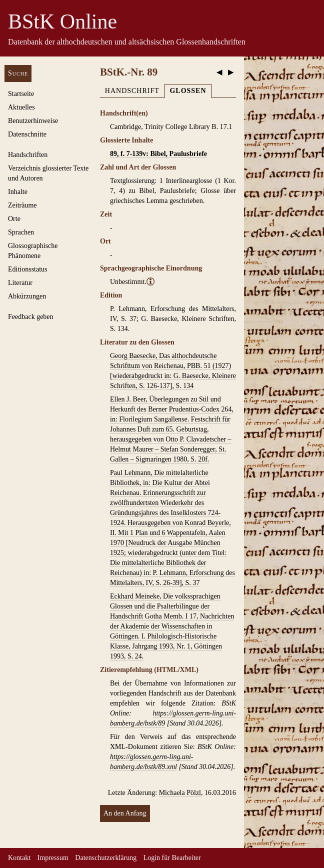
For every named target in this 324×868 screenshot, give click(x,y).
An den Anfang (125, 813)
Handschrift (132, 91)
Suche (18, 73)
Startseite (21, 94)
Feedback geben (31, 317)
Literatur (20, 283)
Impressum (53, 858)
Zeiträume (22, 205)
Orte (14, 219)
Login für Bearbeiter (172, 858)
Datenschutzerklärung (106, 858)
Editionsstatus (28, 269)
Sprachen (21, 232)
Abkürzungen (27, 296)
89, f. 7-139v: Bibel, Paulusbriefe (158, 154)
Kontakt (19, 858)
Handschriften (28, 155)
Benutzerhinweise (33, 121)
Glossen (188, 91)
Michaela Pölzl (180, 793)
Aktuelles (21, 107)
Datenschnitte (27, 134)
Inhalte (18, 192)
